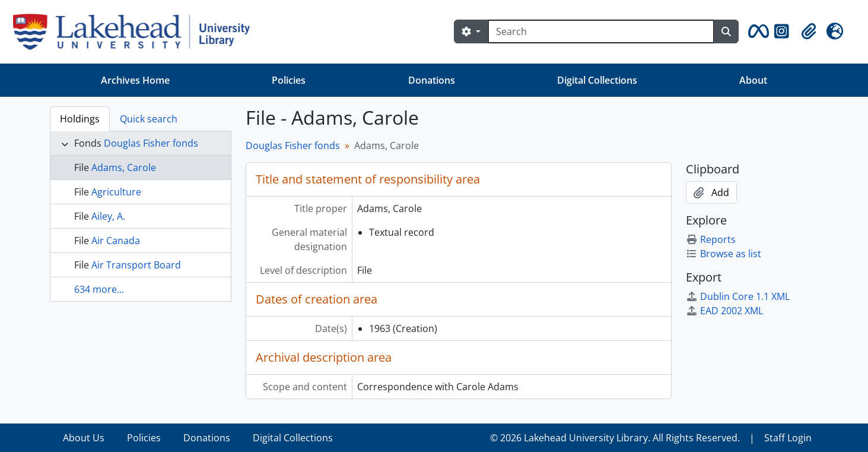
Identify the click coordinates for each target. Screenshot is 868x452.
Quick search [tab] (149, 119)
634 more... (99, 289)
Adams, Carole (124, 167)
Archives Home (135, 80)
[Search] (601, 31)
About (753, 80)
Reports (711, 239)
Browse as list (724, 254)
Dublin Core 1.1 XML (738, 296)
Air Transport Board (136, 265)
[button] (756, 31)
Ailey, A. (108, 216)
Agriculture (116, 192)
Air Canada (116, 241)
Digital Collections (597, 80)
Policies (289, 80)
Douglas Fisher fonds (151, 143)
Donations (432, 80)
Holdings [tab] (80, 119)
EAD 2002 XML (724, 311)
